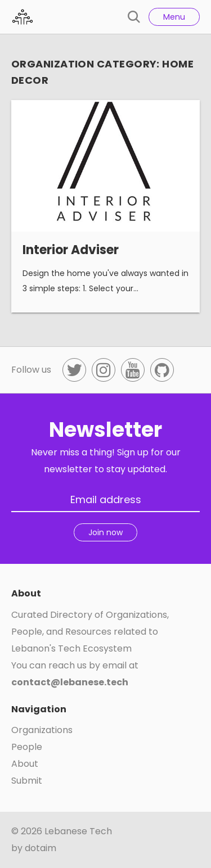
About (25, 764)
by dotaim (34, 848)
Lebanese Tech (78, 831)
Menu (174, 17)
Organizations (42, 730)
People (27, 747)
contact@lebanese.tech (70, 682)
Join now (105, 532)
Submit (27, 781)
